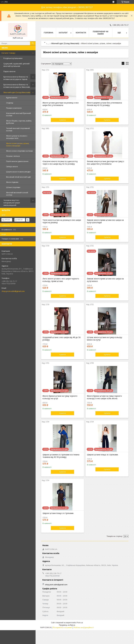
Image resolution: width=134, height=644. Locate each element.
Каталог (63, 33)
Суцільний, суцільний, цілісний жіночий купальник (16, 65)
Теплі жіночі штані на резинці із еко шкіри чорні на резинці (62, 221)
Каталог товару (8, 53)
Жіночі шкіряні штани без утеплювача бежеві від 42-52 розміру (104, 104)
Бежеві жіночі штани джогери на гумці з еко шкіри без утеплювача (105, 163)
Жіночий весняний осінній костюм (17, 194)
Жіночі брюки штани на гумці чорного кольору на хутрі (60, 397)
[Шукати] (33, 43)
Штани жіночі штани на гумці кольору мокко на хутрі (105, 339)
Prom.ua (80, 623)
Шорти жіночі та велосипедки (18, 172)
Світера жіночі (12, 167)
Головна (48, 33)
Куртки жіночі (12, 98)
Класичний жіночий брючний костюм (18, 114)
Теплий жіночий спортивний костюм (18, 129)
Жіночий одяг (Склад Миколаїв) (17, 92)
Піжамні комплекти (14, 108)
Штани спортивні (13, 187)
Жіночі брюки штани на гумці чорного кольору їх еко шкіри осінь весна (104, 397)
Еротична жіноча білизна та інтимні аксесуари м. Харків (16, 78)
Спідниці (10, 103)
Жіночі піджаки (12, 182)
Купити (62, 120)
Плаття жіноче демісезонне (17, 161)
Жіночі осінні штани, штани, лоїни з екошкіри (18, 145)
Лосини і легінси (13, 156)
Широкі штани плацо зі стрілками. (103, 455)
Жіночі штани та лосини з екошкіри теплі (17, 137)
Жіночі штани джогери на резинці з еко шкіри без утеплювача (61, 104)
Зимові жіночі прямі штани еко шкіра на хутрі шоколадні (105, 221)
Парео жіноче (9, 71)
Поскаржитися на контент (62, 628)
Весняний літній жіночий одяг (19, 177)
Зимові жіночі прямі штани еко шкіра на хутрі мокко (105, 280)
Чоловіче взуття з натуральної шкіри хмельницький (12, 203)
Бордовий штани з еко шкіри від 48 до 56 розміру (62, 339)
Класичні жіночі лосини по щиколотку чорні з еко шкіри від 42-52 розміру (60, 163)
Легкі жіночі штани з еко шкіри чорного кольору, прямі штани (61, 280)
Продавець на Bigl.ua (67, 625)
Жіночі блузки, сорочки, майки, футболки (19, 122)
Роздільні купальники (13, 58)
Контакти (81, 33)
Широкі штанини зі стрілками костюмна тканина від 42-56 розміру (61, 456)
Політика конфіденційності (84, 628)
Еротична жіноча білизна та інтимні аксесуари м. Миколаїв (17, 86)
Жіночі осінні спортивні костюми (19, 151)
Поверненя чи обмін (101, 33)
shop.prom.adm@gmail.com (13, 291)
